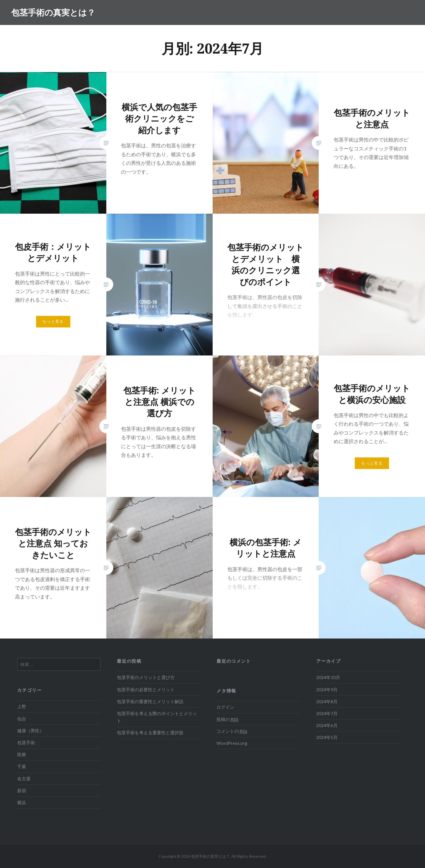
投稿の (227, 719)
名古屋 (24, 779)
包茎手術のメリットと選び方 (146, 677)
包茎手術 (26, 742)
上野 (22, 706)
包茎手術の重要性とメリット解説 (150, 701)
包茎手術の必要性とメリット (146, 689)
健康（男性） (31, 731)
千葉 (22, 766)
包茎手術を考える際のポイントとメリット (157, 717)
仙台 (22, 719)
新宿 (22, 790)
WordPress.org (232, 743)
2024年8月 (327, 701)
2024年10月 (328, 677)
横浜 (22, 802)
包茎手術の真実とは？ (53, 12)
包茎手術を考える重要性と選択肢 (150, 732)
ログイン (225, 707)
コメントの (232, 731)
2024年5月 (327, 737)
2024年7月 (327, 713)
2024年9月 (327, 689)
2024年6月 (327, 725)
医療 (22, 754)
